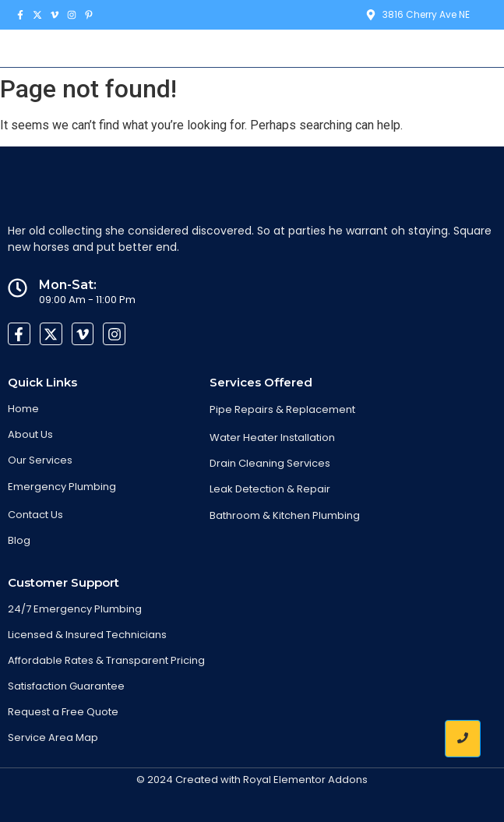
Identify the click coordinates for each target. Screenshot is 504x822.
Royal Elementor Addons (305, 780)
